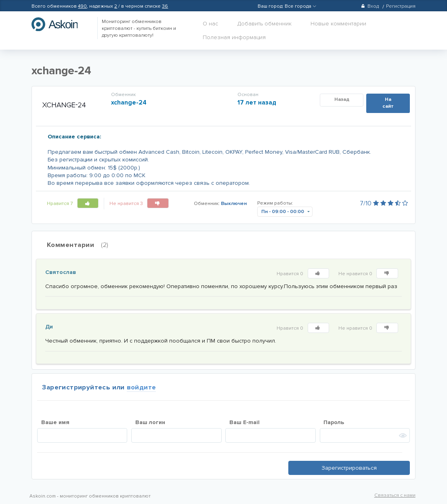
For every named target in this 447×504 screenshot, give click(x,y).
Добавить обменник (264, 24)
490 (82, 6)
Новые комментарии (338, 24)
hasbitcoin (61, 24)
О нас (210, 24)
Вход (370, 6)
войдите (142, 387)
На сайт (388, 103)
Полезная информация (234, 37)
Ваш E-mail (244, 422)
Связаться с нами (395, 495)
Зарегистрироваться (349, 468)
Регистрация (401, 6)
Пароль (334, 422)
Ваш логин (150, 422)
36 (165, 6)
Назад (342, 99)
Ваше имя (55, 422)
